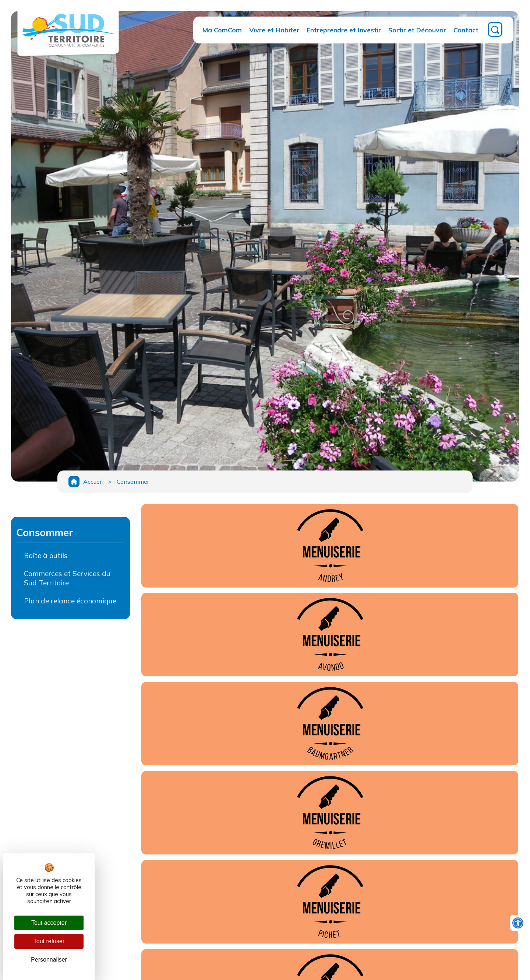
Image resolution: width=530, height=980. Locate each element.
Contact (466, 30)
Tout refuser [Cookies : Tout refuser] (49, 941)
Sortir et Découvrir (417, 30)
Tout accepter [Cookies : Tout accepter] (49, 923)
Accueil (93, 482)
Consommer (133, 482)
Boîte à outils (46, 556)
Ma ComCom (222, 30)
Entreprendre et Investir (344, 30)
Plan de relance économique (70, 601)
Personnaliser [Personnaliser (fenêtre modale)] (49, 960)
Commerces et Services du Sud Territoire (67, 578)
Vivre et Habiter (274, 30)
